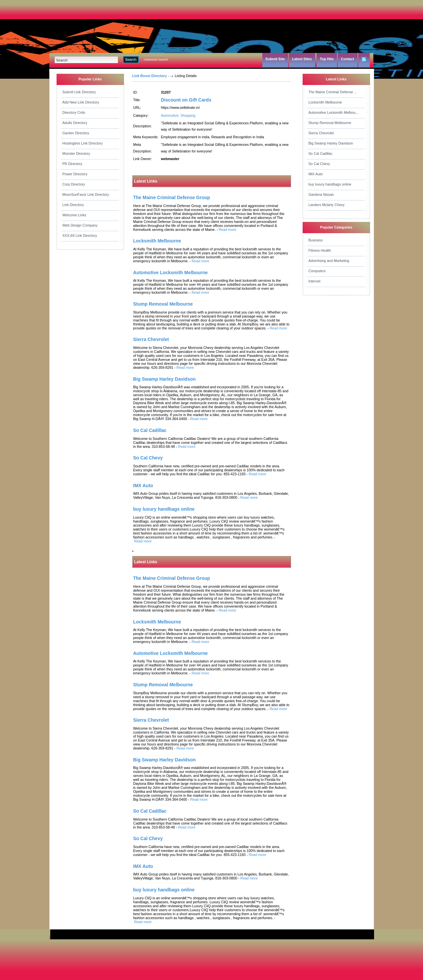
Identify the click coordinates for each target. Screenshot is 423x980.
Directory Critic (74, 112)
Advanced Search (156, 60)
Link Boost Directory (150, 76)
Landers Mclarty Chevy (327, 205)
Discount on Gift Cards (186, 100)
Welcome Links (74, 215)
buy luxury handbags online (330, 184)
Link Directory (73, 205)
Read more (227, 230)
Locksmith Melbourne (325, 102)
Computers (317, 271)
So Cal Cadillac (321, 153)
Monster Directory (76, 153)
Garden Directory (76, 133)
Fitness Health (320, 250)
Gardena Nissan (321, 194)
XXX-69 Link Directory (80, 235)
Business (316, 240)
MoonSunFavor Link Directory (86, 194)
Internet (315, 281)
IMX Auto (316, 174)
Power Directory (75, 174)
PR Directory (72, 164)
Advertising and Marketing (329, 261)
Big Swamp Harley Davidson (331, 143)
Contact (348, 59)
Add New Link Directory (81, 102)
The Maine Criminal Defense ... (333, 92)
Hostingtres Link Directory (83, 143)
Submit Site (275, 59)
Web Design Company (80, 225)
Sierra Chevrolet (321, 133)
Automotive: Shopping (178, 115)
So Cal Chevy (319, 164)
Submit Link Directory (79, 92)
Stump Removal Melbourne (330, 123)
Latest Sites (302, 59)
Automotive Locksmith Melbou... (334, 112)
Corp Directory (74, 184)
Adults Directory (75, 123)
